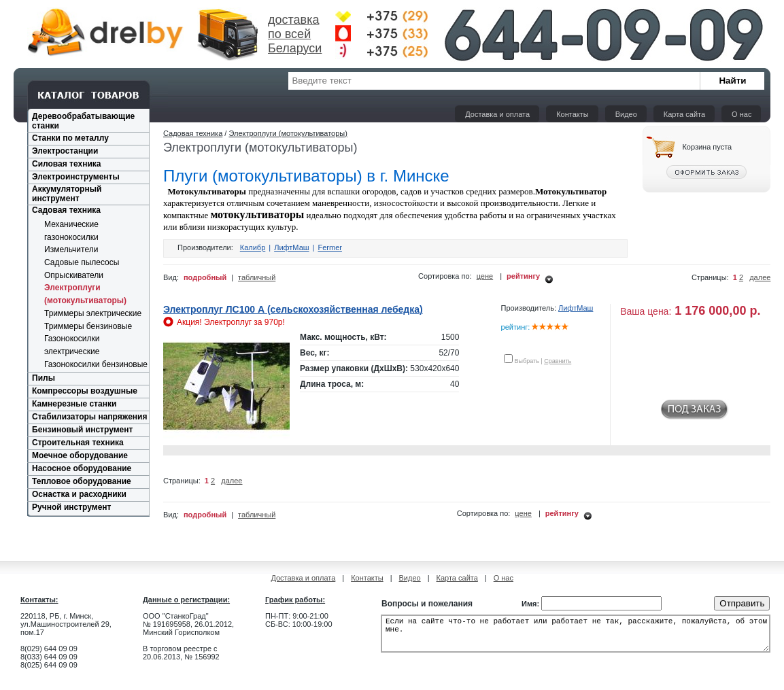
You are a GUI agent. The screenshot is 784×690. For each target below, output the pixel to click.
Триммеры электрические (93, 313)
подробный (205, 277)
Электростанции (65, 151)
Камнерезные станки (74, 404)
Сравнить (558, 361)
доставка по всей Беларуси (295, 34)
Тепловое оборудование (82, 481)
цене (485, 276)
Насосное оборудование (82, 468)
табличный (257, 277)
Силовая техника (66, 164)
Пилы (44, 378)
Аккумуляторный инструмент (67, 194)
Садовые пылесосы (82, 262)
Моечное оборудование (80, 455)
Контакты (573, 114)
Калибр (253, 247)
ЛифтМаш (291, 247)
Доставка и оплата (497, 114)
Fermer (329, 247)
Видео (626, 114)
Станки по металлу (70, 138)
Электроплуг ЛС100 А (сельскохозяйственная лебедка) (293, 309)
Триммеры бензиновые (88, 326)
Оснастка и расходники (79, 494)
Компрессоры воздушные (85, 391)
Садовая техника (66, 210)
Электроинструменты (76, 177)
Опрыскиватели (74, 275)
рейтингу (523, 276)
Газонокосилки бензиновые (96, 364)
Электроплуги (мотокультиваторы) (288, 133)
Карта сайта (684, 114)
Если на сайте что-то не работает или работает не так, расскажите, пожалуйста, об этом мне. (576, 638)
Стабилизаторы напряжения (89, 417)
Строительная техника (78, 443)
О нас (742, 114)
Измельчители (71, 249)
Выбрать (527, 361)
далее (760, 277)
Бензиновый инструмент (82, 430)
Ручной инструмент (71, 507)
